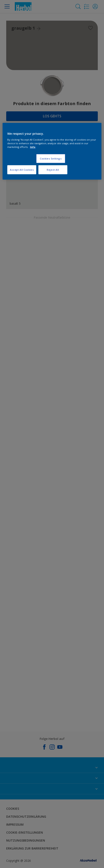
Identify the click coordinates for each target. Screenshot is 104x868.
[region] (52, 151)
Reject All (53, 170)
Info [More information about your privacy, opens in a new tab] (33, 147)
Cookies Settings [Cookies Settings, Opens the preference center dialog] (51, 159)
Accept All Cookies (22, 170)
